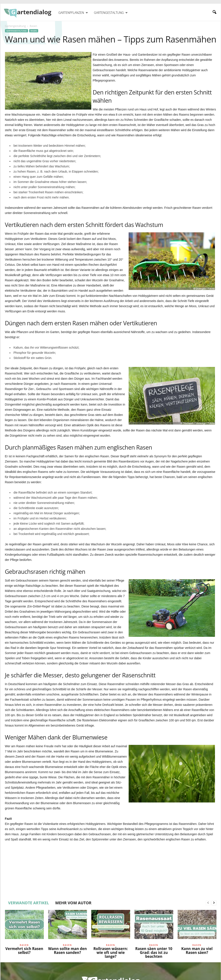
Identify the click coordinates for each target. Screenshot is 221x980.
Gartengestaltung (111, 13)
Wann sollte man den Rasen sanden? (67, 951)
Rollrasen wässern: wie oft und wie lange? (111, 952)
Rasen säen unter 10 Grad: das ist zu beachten (154, 952)
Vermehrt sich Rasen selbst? (24, 951)
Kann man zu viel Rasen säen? (197, 951)
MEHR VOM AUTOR (73, 903)
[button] (214, 12)
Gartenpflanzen (73, 13)
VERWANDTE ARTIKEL (29, 903)
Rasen (34, 31)
